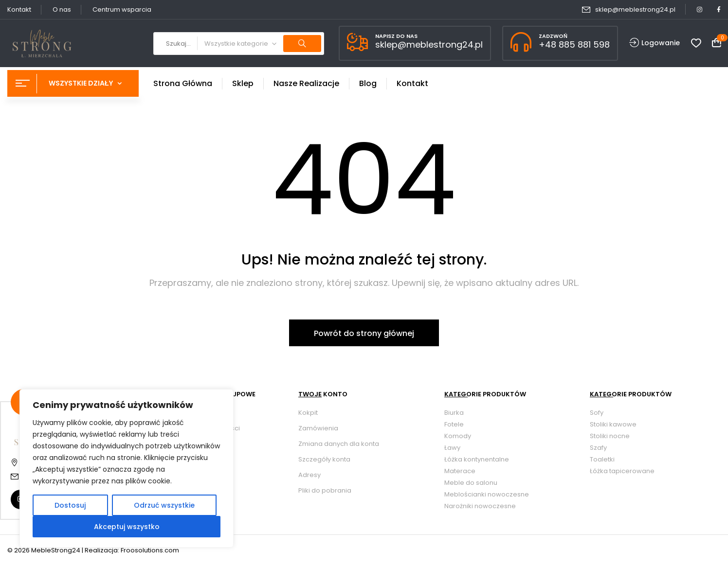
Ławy (452, 448)
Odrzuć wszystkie (164, 505)
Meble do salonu (471, 483)
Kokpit (308, 413)
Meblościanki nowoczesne (487, 494)
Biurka (454, 413)
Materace (460, 471)
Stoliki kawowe (613, 424)
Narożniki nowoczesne (480, 506)
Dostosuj (70, 505)
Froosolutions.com (150, 550)
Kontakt (19, 9)
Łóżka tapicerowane (622, 471)
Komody (458, 436)
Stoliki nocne (610, 436)
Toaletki (602, 459)
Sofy (597, 413)
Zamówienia (318, 428)
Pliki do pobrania (325, 490)
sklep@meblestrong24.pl (635, 9)
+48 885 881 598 (574, 44)
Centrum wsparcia (122, 9)
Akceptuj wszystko (127, 527)
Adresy (309, 475)
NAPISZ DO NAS (396, 36)
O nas (62, 9)
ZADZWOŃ (553, 36)
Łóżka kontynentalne (477, 459)
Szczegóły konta (324, 459)
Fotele (454, 424)
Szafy (598, 448)
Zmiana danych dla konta (339, 444)
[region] (127, 468)
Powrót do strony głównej (364, 333)
